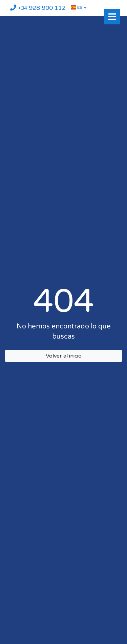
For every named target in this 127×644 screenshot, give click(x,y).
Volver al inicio (64, 356)
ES (76, 7)
